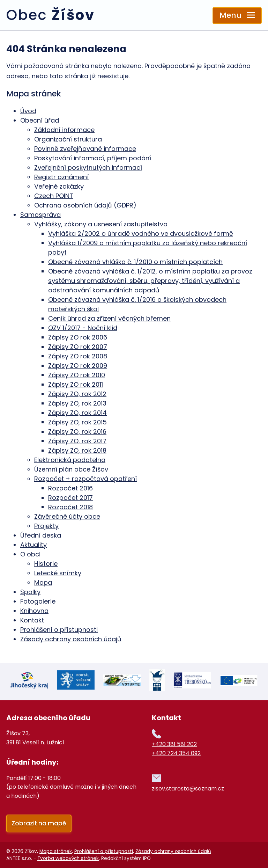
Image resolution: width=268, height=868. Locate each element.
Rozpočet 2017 (70, 498)
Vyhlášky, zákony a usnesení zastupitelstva (101, 224)
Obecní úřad (40, 120)
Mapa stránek (56, 851)
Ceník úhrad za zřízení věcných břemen (109, 318)
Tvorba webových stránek (68, 858)
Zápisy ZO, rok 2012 (77, 394)
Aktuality (33, 545)
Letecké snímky (58, 573)
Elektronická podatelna (70, 460)
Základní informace (64, 130)
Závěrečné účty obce (67, 516)
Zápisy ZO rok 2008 (78, 356)
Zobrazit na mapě (39, 823)
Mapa (43, 582)
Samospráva (40, 215)
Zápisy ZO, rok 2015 (77, 422)
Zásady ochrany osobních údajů (71, 639)
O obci (30, 554)
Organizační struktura (68, 139)
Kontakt (32, 620)
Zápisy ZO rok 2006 (78, 337)
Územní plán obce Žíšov (71, 469)
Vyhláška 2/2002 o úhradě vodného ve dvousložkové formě (141, 234)
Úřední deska (41, 535)
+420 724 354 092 (176, 753)
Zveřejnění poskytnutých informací (88, 167)
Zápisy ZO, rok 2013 (77, 403)
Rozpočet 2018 (70, 507)
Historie (46, 564)
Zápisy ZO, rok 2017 (77, 441)
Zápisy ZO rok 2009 (78, 366)
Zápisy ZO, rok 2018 (77, 450)
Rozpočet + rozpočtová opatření (85, 479)
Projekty (46, 526)
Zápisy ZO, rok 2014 (77, 413)
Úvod (28, 111)
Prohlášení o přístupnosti (59, 630)
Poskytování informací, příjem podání (93, 158)
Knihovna (34, 611)
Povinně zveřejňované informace (85, 149)
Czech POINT (54, 196)
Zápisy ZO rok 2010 (77, 375)
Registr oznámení (61, 177)
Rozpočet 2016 (70, 488)
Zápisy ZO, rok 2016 (77, 432)
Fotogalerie (38, 601)
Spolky (30, 592)
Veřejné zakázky (59, 186)
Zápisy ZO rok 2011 (76, 384)
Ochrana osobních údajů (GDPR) (85, 205)
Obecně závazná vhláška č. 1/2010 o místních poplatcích (135, 262)
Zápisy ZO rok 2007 (78, 347)
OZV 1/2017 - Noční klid (83, 328)
